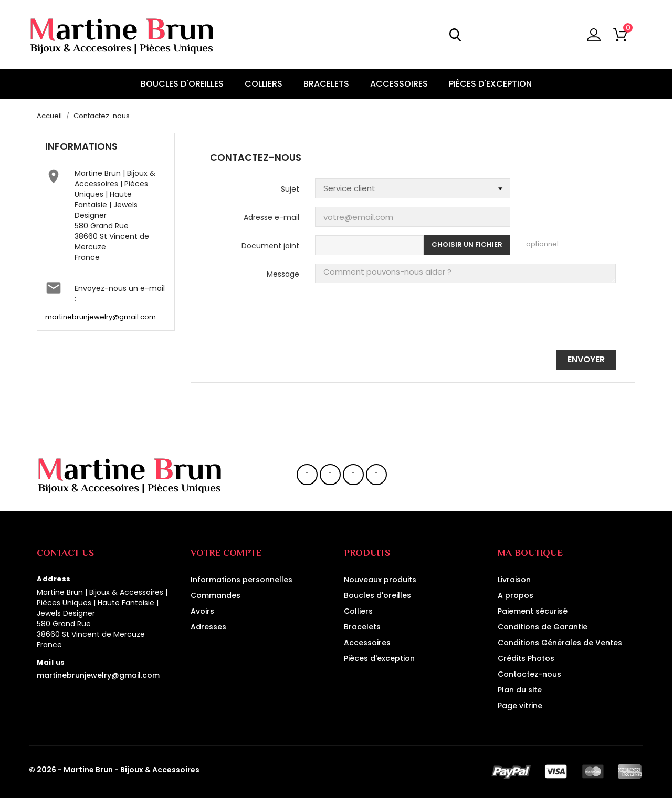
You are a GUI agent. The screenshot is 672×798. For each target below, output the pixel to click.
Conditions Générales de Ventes (560, 643)
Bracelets (362, 627)
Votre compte (226, 553)
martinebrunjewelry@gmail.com (101, 317)
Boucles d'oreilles (377, 595)
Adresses (208, 627)
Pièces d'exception (379, 658)
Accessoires (367, 643)
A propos (516, 595)
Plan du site (520, 690)
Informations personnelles (241, 580)
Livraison (514, 580)
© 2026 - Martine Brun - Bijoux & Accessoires (114, 770)
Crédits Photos (526, 658)
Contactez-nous (529, 674)
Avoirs (202, 611)
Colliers (358, 611)
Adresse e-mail (271, 217)
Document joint (270, 246)
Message (283, 274)
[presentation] (536, 321)
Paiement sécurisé (533, 611)
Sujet (290, 189)
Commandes (216, 595)
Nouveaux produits (380, 580)
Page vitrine (520, 706)
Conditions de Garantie (543, 627)
